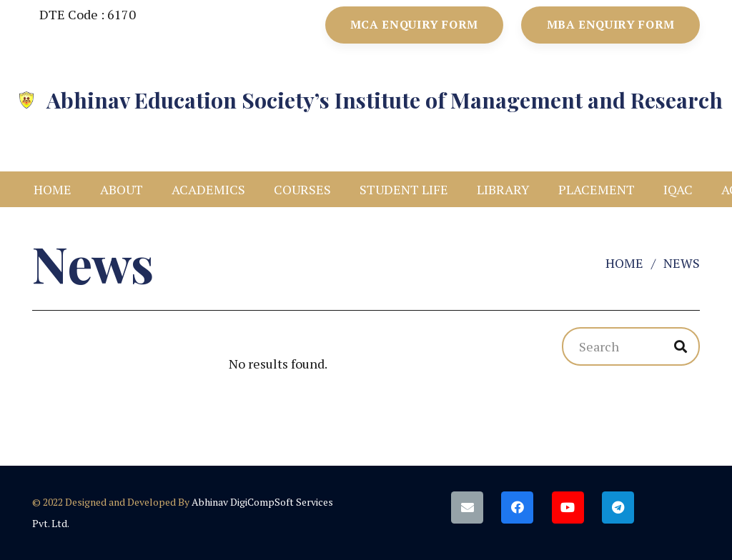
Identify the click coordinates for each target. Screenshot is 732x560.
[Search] (631, 346)
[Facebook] (517, 507)
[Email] (467, 507)
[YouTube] (568, 507)
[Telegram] (618, 507)
